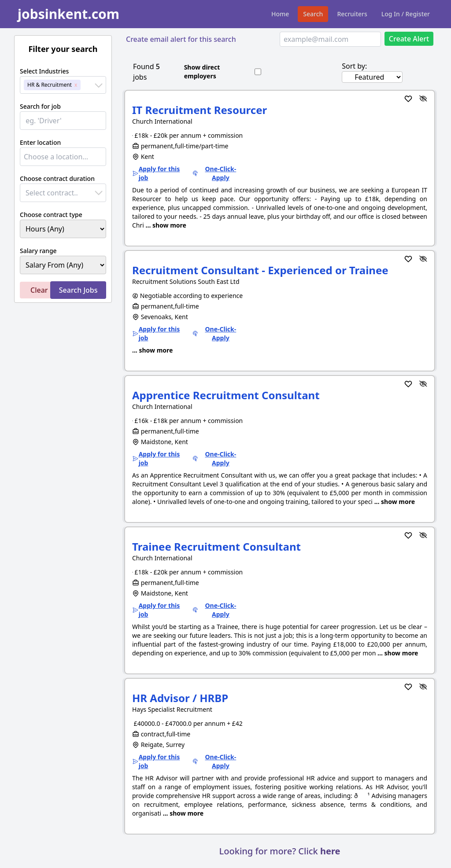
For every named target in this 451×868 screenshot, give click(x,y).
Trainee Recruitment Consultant (216, 546)
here (330, 851)
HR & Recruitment (50, 85)
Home (280, 14)
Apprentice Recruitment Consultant (226, 395)
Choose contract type (51, 215)
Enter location (40, 142)
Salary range (38, 251)
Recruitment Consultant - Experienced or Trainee (260, 270)
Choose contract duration (57, 178)
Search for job (40, 106)
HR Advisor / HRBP (180, 698)
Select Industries (44, 71)
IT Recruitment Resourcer (200, 110)
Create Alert (409, 39)
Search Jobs (78, 290)
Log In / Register (406, 14)
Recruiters (352, 14)
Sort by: (354, 66)
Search (313, 14)
